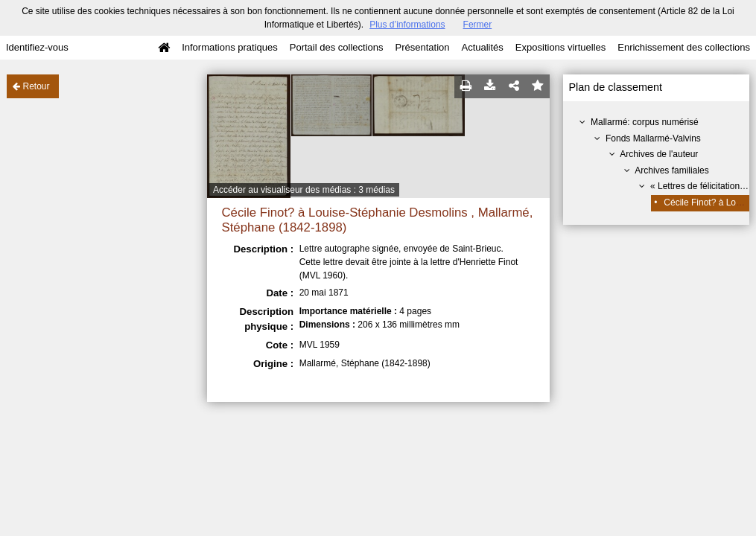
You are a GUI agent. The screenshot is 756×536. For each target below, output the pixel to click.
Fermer (478, 25)
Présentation (422, 47)
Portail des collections (337, 47)
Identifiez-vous (37, 47)
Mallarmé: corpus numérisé (645, 122)
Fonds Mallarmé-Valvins (653, 138)
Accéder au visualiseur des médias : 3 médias (304, 190)
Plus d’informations (407, 25)
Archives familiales (671, 170)
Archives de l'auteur (659, 154)
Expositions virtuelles (560, 47)
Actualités (482, 47)
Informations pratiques (230, 47)
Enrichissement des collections (684, 47)
